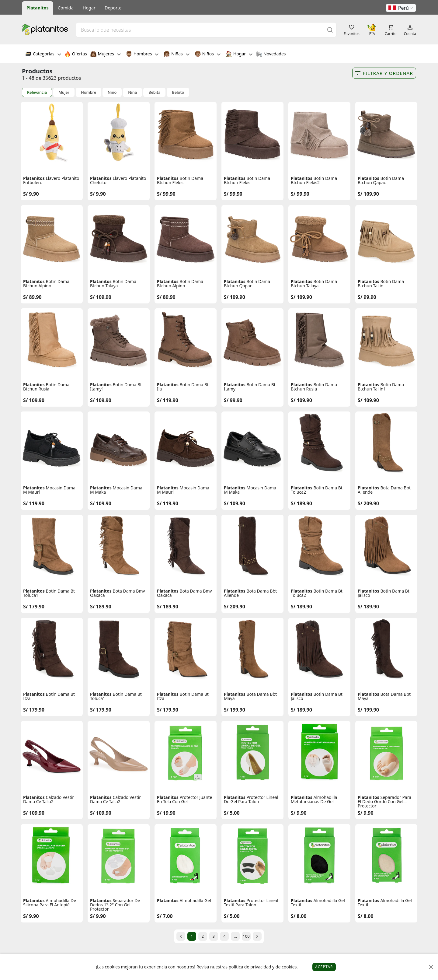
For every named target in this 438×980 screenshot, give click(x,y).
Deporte (113, 8)
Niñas (176, 54)
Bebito (178, 92)
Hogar (89, 8)
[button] (401, 8)
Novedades (271, 54)
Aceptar (324, 967)
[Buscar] (330, 30)
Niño (112, 92)
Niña (132, 92)
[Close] (431, 967)
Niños (208, 54)
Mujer (64, 92)
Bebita (154, 92)
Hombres (142, 54)
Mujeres (106, 54)
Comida (66, 8)
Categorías (43, 54)
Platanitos (38, 8)
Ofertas (76, 54)
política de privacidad (250, 967)
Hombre (89, 92)
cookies (289, 967)
